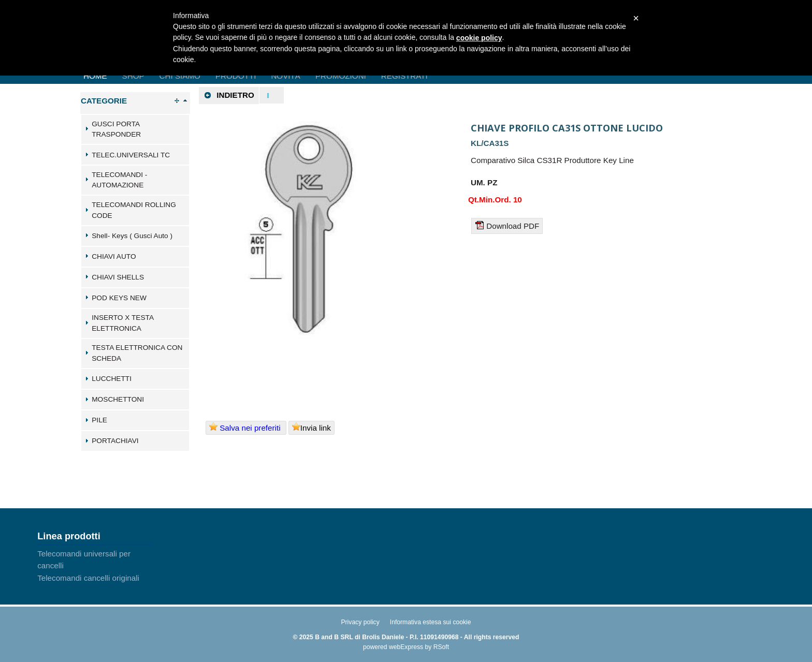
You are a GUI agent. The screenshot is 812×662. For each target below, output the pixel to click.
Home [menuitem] (95, 76)
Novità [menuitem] (286, 76)
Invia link (311, 427)
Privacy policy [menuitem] (360, 622)
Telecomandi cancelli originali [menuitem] (88, 578)
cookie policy (479, 38)
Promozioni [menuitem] (341, 76)
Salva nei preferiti (246, 427)
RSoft (441, 647)
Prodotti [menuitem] (236, 76)
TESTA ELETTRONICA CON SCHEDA (137, 353)
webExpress (406, 647)
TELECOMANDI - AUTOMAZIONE (119, 180)
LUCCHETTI (112, 379)
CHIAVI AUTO (114, 256)
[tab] (135, 129)
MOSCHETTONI (118, 399)
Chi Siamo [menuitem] (180, 76)
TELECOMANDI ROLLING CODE (134, 210)
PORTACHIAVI (115, 441)
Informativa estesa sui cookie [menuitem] (431, 622)
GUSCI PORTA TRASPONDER (116, 129)
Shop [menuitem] (133, 76)
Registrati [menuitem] (404, 76)
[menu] (94, 566)
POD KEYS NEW (119, 298)
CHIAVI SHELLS (118, 277)
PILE (99, 420)
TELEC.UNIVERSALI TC (131, 155)
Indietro (229, 95)
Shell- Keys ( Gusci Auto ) (132, 236)
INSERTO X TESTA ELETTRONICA (122, 323)
